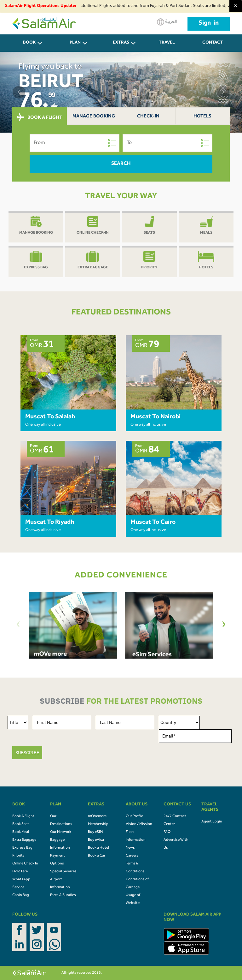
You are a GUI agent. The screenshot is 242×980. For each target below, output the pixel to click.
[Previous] (18, 625)
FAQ (167, 832)
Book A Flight (23, 816)
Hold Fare (20, 872)
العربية (167, 22)
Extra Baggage (24, 840)
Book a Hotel (98, 848)
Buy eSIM (95, 832)
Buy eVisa (96, 840)
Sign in (209, 24)
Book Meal (21, 832)
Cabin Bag (21, 895)
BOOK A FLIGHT (40, 117)
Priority (18, 856)
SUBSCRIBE (27, 753)
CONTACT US (213, 46)
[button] (19, 92)
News (130, 848)
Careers (132, 856)
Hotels (202, 117)
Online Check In (25, 864)
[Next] (224, 625)
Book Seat (21, 824)
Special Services (63, 872)
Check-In (148, 117)
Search (121, 164)
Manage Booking (94, 117)
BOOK (29, 43)
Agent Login (212, 822)
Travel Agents (167, 46)
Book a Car (97, 856)
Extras (121, 43)
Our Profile (134, 816)
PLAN (75, 43)
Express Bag (22, 848)
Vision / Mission (139, 824)
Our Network (61, 832)
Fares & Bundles (63, 895)
